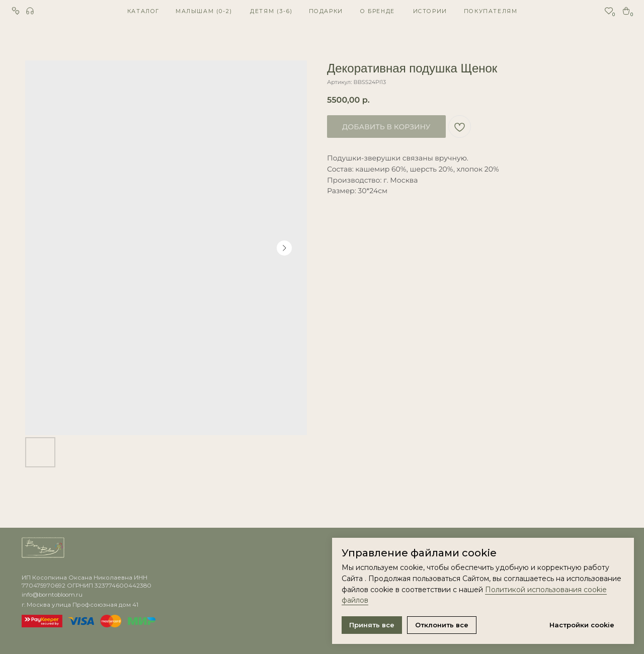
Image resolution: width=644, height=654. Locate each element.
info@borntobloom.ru (52, 595)
